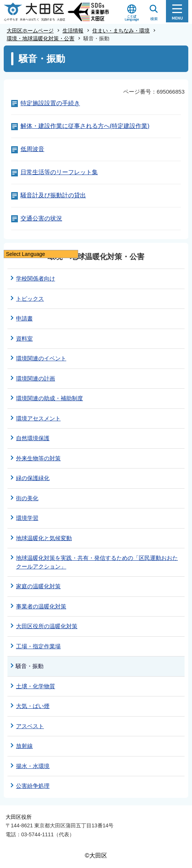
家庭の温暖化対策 (38, 586)
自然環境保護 (33, 438)
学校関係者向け (36, 278)
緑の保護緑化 (33, 478)
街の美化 (27, 498)
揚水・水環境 (33, 766)
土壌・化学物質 (36, 686)
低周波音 (32, 149)
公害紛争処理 (33, 786)
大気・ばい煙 (33, 706)
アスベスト (30, 726)
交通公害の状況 (41, 218)
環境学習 (27, 518)
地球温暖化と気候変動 (44, 538)
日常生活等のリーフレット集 (59, 172)
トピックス (30, 299)
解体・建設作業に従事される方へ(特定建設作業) (85, 126)
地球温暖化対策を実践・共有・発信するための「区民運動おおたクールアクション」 (97, 562)
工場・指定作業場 (38, 646)
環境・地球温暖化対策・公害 (41, 38)
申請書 (24, 318)
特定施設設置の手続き (50, 103)
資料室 (24, 339)
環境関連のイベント (41, 358)
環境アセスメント (38, 418)
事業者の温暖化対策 (41, 606)
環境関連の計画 (36, 378)
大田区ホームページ (30, 31)
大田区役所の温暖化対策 (47, 626)
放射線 (24, 746)
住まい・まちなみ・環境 (121, 31)
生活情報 (73, 31)
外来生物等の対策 (38, 458)
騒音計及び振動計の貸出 (53, 195)
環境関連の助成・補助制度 (49, 398)
